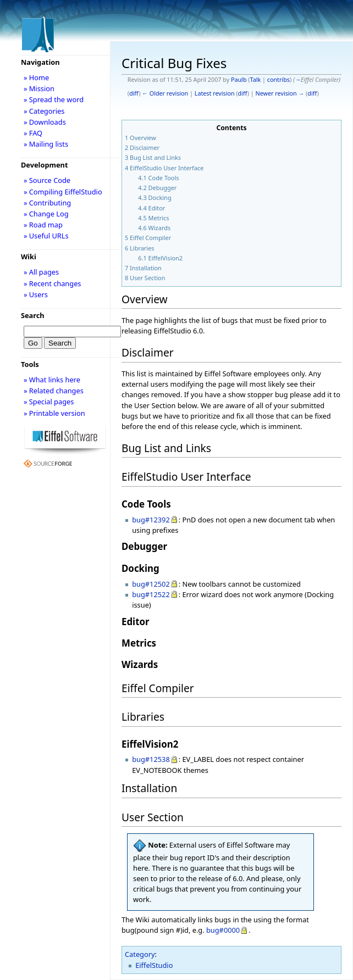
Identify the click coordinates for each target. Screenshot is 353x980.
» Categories (44, 111)
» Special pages (49, 402)
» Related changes (54, 391)
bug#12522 (151, 594)
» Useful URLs (46, 236)
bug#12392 (151, 520)
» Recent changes (53, 283)
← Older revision (165, 93)
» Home (36, 77)
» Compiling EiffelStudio (63, 192)
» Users (36, 294)
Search (33, 315)
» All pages (41, 272)
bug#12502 (151, 584)
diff (134, 93)
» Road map (43, 225)
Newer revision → (280, 93)
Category (140, 954)
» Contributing (47, 203)
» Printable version (54, 413)
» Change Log (46, 214)
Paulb (239, 80)
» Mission (39, 88)
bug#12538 (151, 759)
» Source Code (47, 180)
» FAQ (33, 133)
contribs (278, 80)
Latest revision (215, 93)
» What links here (52, 380)
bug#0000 (223, 930)
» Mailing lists (46, 144)
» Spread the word (54, 99)
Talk (256, 80)
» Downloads (45, 122)
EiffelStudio (154, 965)
